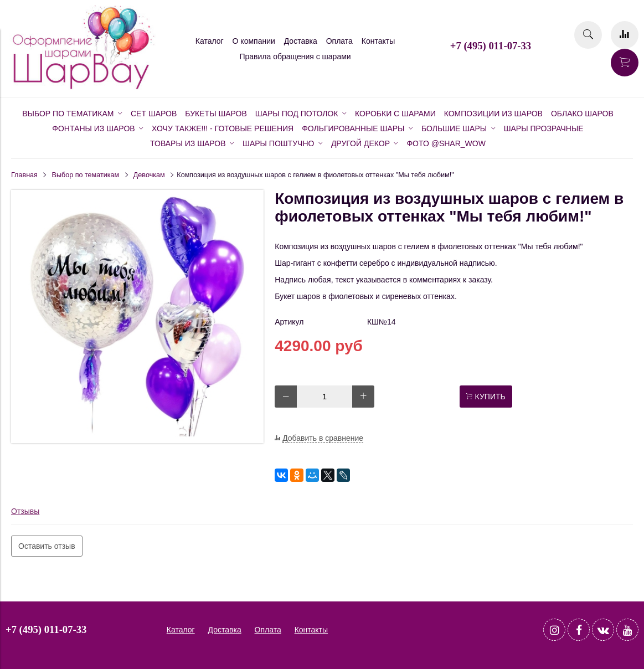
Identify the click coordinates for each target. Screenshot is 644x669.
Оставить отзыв (47, 546)
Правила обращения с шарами (295, 56)
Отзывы (25, 511)
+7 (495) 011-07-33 (491, 46)
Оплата (339, 41)
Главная (24, 175)
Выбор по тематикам (86, 175)
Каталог (210, 41)
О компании (254, 41)
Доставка (301, 41)
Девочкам (149, 175)
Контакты (378, 41)
